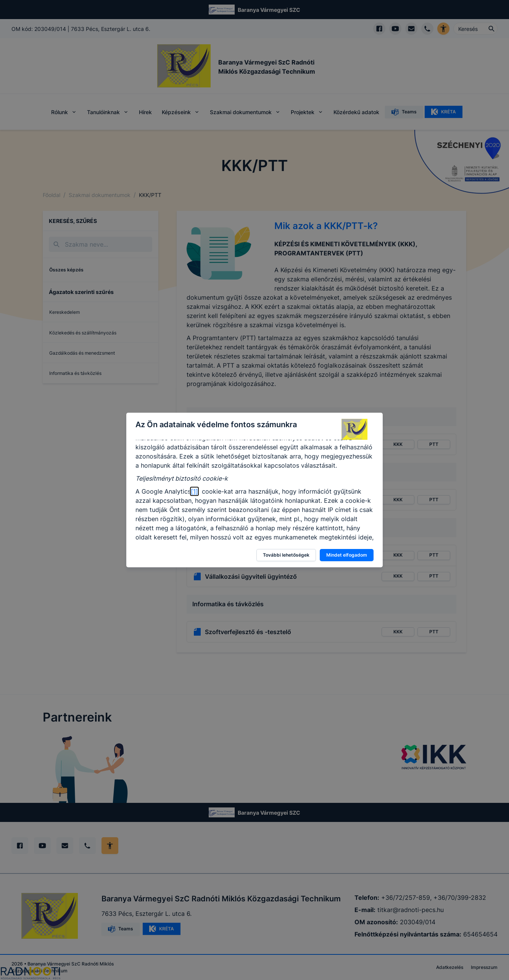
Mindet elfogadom (347, 555)
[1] (194, 491)
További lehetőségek (286, 555)
